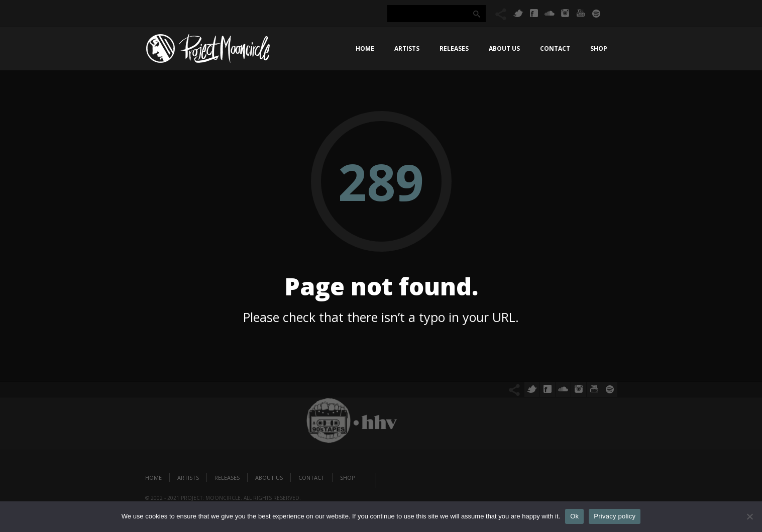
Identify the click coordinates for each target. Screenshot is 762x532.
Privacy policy (615, 516)
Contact (555, 48)
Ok (574, 516)
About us (504, 48)
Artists (407, 48)
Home (365, 48)
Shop (599, 48)
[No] (749, 516)
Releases (454, 48)
